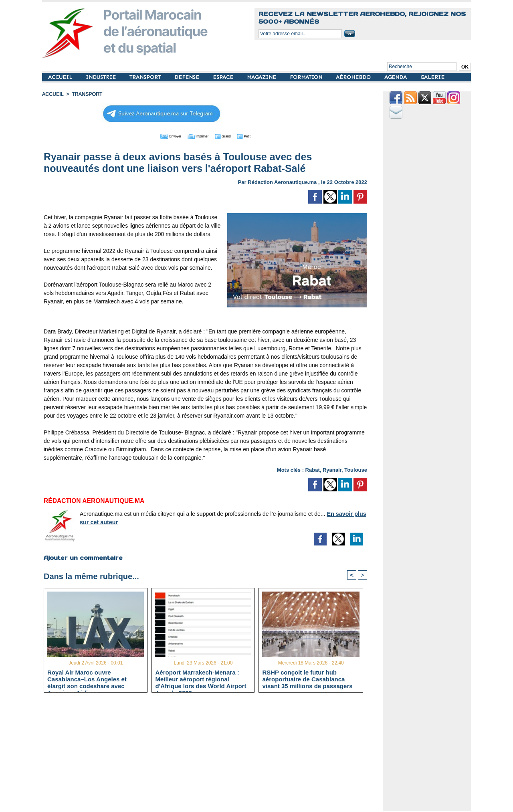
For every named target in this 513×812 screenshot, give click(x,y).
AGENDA (396, 77)
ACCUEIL (61, 77)
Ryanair (332, 469)
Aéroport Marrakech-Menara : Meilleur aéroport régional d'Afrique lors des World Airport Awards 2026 (201, 679)
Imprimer (196, 135)
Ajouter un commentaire (83, 557)
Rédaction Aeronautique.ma (282, 181)
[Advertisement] (211, 755)
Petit (257, 135)
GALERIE (432, 77)
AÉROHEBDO (354, 77)
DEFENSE (188, 77)
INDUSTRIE (102, 77)
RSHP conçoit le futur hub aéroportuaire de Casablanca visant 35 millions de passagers (307, 679)
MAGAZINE (262, 77)
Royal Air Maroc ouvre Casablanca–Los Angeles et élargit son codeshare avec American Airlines (87, 679)
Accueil (53, 94)
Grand (230, 135)
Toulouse (356, 469)
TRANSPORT (146, 77)
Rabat (313, 469)
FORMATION (307, 77)
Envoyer (160, 135)
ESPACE (224, 77)
